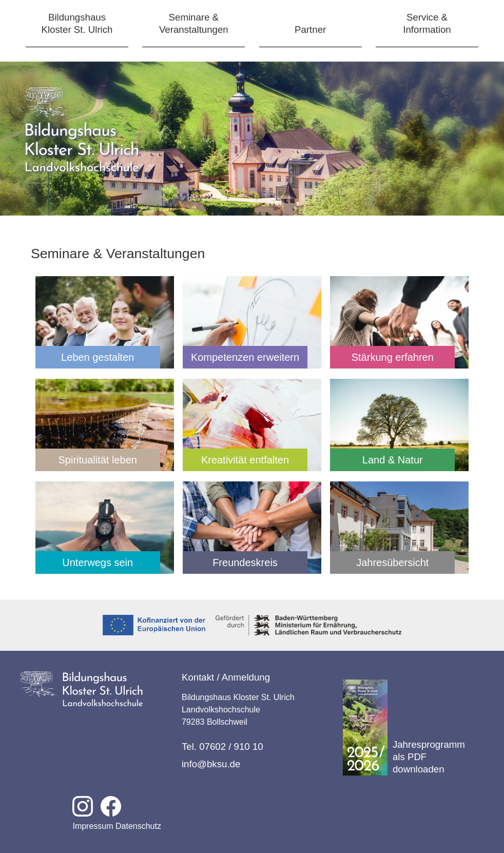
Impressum (93, 826)
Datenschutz (138, 826)
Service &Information (427, 23)
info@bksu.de (211, 764)
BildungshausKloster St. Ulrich (77, 23)
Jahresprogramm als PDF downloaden (404, 728)
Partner (310, 30)
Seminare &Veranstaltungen (194, 23)
